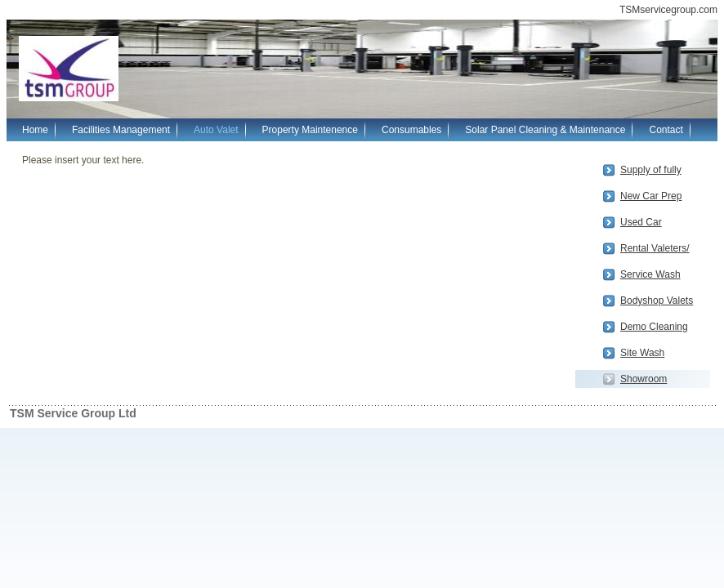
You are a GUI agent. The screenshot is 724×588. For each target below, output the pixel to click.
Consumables (411, 130)
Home (35, 130)
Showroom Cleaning (644, 381)
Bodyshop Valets (657, 301)
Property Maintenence (310, 130)
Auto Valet (216, 130)
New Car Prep (651, 196)
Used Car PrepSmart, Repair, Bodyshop (659, 224)
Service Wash (650, 274)
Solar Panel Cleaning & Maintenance (545, 130)
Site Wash (642, 353)
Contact (666, 130)
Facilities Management (121, 130)
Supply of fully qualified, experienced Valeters (651, 171)
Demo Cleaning (654, 327)
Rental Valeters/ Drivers (655, 250)
